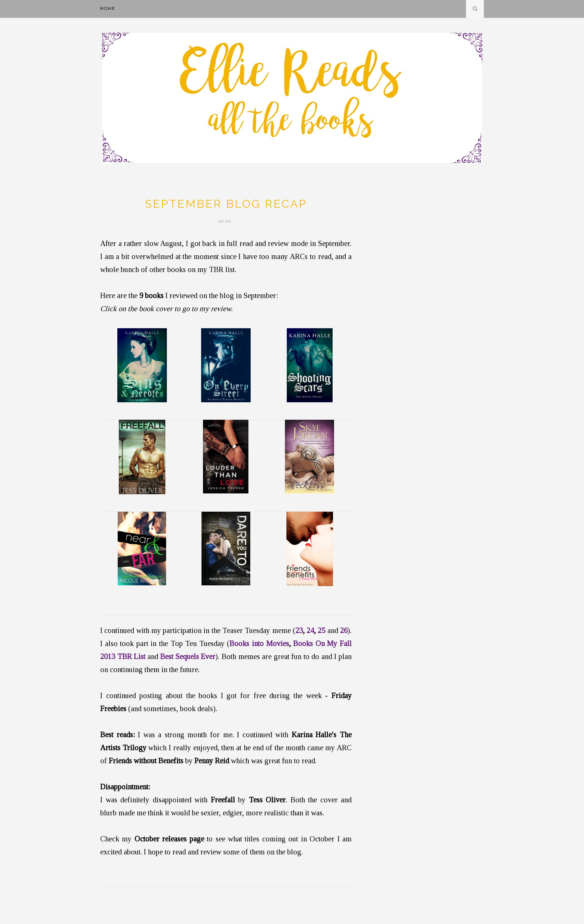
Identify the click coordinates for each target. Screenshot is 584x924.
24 (310, 630)
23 (299, 630)
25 (321, 630)
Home (108, 9)
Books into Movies (259, 643)
